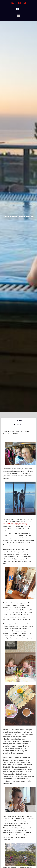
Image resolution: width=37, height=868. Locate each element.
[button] (18, 16)
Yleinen (18, 421)
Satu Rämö (19, 3)
